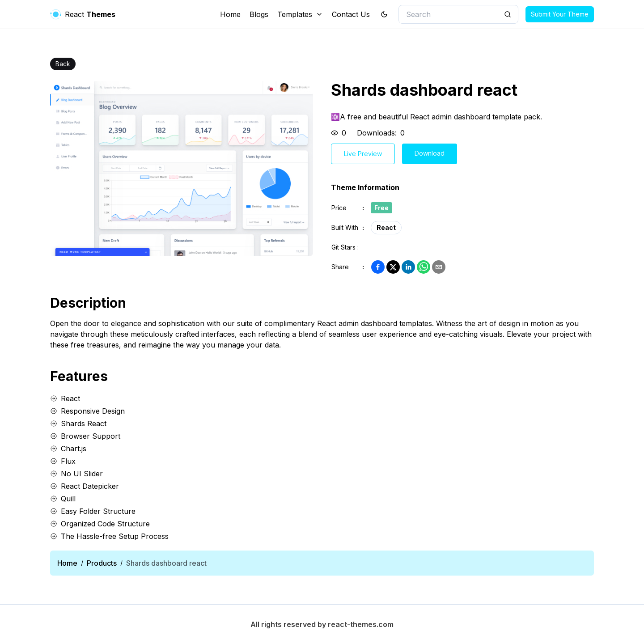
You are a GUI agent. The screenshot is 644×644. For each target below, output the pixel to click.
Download (430, 153)
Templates (300, 14)
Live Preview (363, 154)
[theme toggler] (384, 14)
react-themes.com (361, 624)
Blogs (259, 14)
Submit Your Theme (560, 14)
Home (230, 14)
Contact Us (351, 14)
